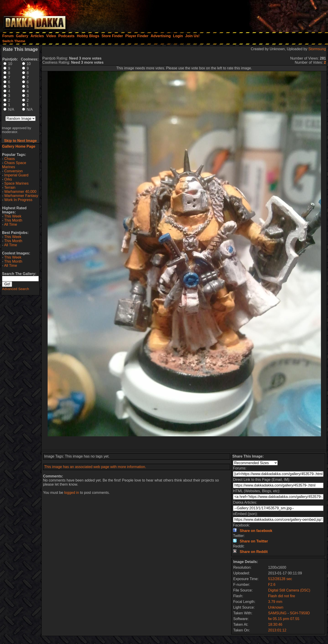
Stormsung (317, 49)
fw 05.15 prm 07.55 (284, 619)
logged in (72, 493)
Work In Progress (18, 200)
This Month (13, 220)
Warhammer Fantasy (21, 196)
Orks (8, 179)
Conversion (14, 171)
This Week (13, 216)
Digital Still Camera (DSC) (289, 590)
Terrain (10, 187)
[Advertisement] (267, 15)
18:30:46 (275, 624)
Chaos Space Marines (14, 165)
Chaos (10, 159)
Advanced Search (15, 289)
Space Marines (17, 183)
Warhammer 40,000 (20, 192)
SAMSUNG (278, 613)
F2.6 (272, 585)
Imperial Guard (16, 175)
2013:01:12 (277, 630)
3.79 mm (275, 602)
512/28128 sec (280, 579)
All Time (11, 224)
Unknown (276, 607)
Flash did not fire (282, 596)
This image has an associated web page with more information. (95, 467)
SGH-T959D (300, 613)
